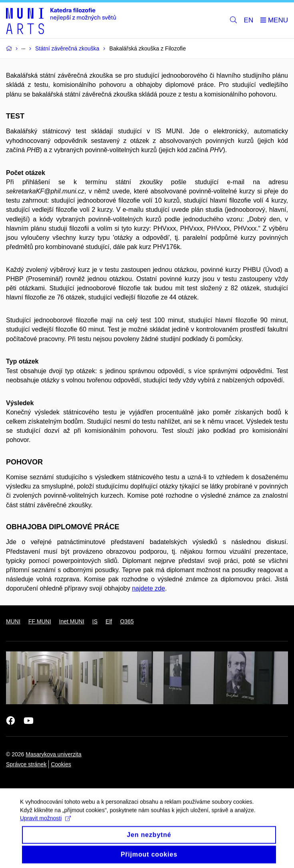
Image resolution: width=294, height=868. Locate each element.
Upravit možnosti (45, 823)
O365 (127, 621)
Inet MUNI (72, 621)
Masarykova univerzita (53, 754)
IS (95, 621)
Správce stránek (26, 764)
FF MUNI (40, 621)
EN (249, 20)
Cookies (61, 764)
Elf (109, 621)
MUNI (13, 621)
